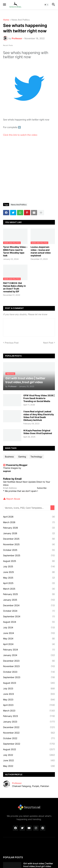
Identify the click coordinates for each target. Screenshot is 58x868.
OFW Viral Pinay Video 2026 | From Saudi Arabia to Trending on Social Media (39, 398)
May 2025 (29, 578)
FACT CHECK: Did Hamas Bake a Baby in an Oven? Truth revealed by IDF (14, 287)
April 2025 (29, 583)
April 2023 (29, 705)
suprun (7, 471)
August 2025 (29, 561)
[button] (4, 5)
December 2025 (29, 539)
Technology (36, 457)
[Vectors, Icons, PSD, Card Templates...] (27, 508)
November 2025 (29, 544)
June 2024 (29, 633)
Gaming (22, 457)
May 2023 (29, 700)
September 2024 (29, 616)
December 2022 (29, 727)
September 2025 (29, 555)
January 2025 (29, 600)
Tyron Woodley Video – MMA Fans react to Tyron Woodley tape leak (15, 251)
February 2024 (29, 650)
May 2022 (29, 766)
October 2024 (29, 611)
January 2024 (29, 655)
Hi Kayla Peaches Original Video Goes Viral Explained (38, 432)
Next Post (48, 343)
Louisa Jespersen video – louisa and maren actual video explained (41, 251)
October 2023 (29, 672)
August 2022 (29, 749)
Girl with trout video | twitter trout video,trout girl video (38, 865)
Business (9, 457)
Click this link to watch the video (20, 135)
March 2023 (29, 711)
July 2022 (29, 755)
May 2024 (29, 639)
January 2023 (29, 722)
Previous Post (12, 343)
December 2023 (29, 661)
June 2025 (29, 572)
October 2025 (29, 550)
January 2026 (29, 533)
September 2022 (29, 744)
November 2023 (29, 666)
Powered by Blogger (15, 465)
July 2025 (29, 567)
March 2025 (29, 589)
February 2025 (29, 594)
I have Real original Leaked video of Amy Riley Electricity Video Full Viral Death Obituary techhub (39, 416)
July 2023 (29, 689)
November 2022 (29, 733)
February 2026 (29, 528)
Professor (17, 783)
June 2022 (29, 760)
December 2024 (29, 605)
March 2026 (29, 522)
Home (6, 20)
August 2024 (29, 622)
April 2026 (29, 517)
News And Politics (20, 20)
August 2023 (29, 683)
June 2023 (29, 694)
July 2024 (29, 628)
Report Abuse (13, 499)
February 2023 (29, 716)
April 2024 (29, 644)
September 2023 (29, 677)
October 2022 (29, 738)
